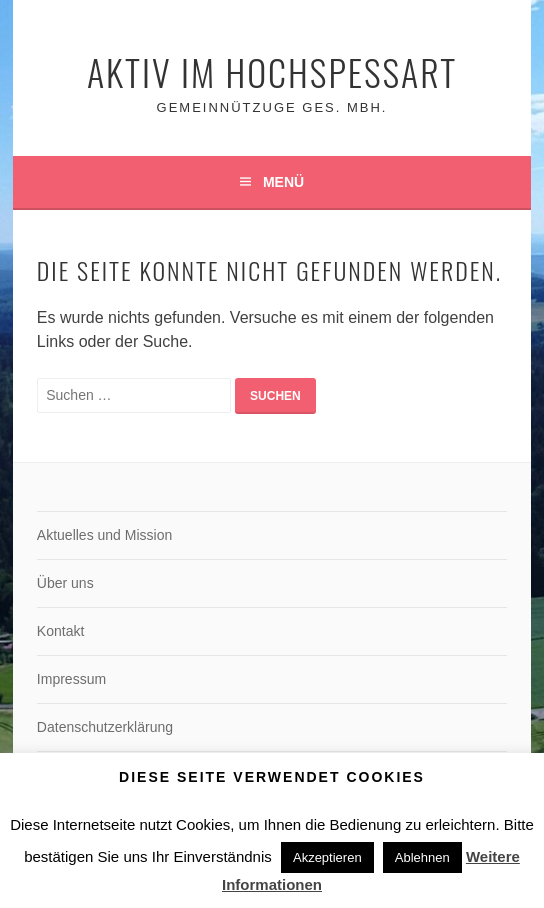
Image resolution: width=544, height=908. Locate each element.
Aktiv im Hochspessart (272, 71)
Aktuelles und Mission (104, 535)
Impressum (71, 679)
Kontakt (60, 631)
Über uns (65, 583)
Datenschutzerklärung (105, 727)
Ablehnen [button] (422, 857)
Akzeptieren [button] (327, 857)
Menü (283, 182)
